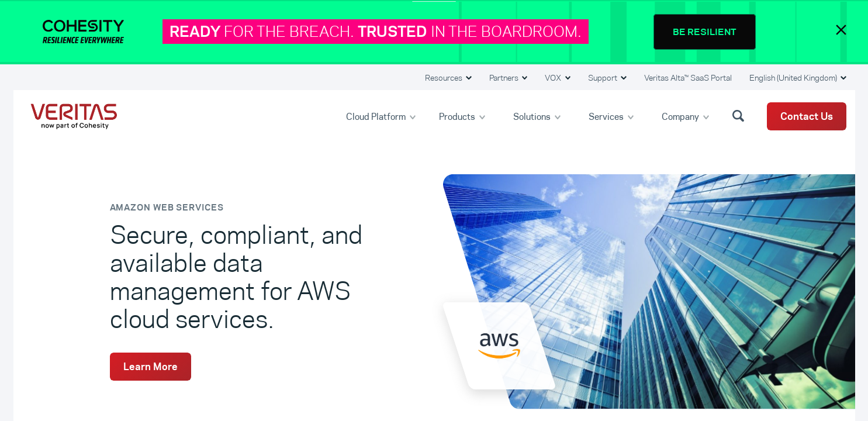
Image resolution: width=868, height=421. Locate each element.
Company (681, 116)
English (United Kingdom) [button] (794, 78)
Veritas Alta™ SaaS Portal (688, 78)
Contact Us (807, 116)
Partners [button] (505, 78)
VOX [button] (554, 78)
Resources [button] (445, 78)
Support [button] (604, 78)
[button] (740, 115)
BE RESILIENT (705, 32)
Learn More (151, 367)
